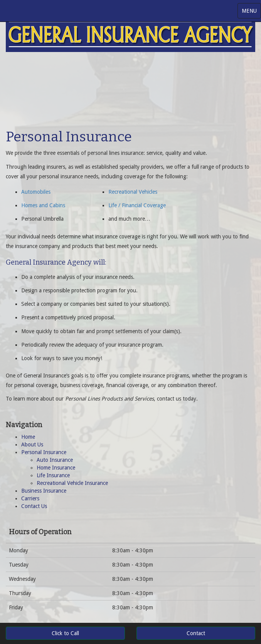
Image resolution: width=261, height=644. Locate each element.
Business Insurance (44, 491)
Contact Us (34, 506)
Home (28, 437)
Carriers (30, 498)
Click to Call (65, 633)
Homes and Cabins (43, 205)
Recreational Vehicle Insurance (72, 483)
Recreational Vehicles (133, 192)
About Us (32, 444)
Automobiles (36, 192)
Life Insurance (53, 475)
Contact (196, 633)
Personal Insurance (44, 452)
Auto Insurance (55, 460)
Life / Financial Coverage (137, 205)
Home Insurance (56, 468)
